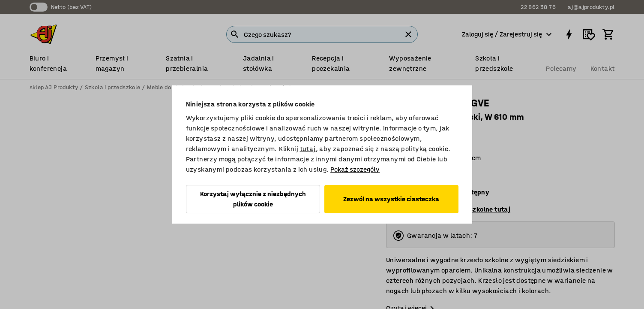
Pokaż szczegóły (355, 169)
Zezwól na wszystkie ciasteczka (391, 199)
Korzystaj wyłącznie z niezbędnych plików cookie (253, 199)
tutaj (308, 149)
